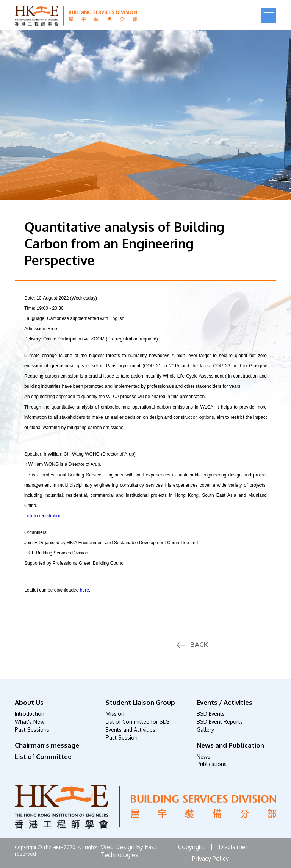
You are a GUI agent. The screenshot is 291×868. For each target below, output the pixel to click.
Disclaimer (233, 847)
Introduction (30, 714)
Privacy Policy (210, 859)
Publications (212, 764)
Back (199, 645)
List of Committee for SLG (138, 722)
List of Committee (43, 756)
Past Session (122, 738)
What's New (30, 722)
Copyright (191, 847)
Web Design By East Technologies (129, 851)
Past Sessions (32, 730)
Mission (115, 714)
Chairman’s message (47, 745)
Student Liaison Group (140, 702)
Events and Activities (131, 730)
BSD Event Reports (220, 722)
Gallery (205, 730)
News (203, 756)
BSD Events (211, 714)
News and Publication (230, 745)
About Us (29, 702)
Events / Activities (225, 702)
